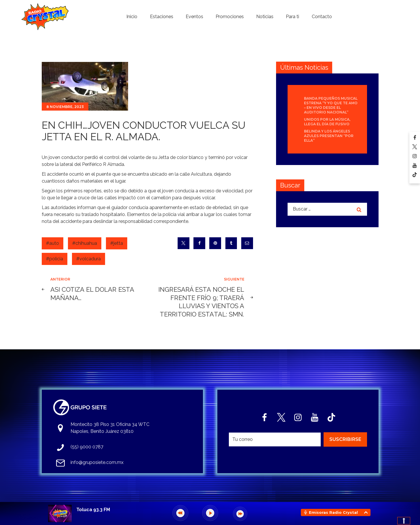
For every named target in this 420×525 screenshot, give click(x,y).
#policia (55, 259)
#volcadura (89, 259)
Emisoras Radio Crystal (333, 512)
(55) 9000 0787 (87, 447)
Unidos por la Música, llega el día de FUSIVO (327, 122)
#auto (53, 243)
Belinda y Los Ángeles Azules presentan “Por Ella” (329, 136)
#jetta (117, 243)
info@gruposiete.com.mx (97, 462)
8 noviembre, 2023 (65, 107)
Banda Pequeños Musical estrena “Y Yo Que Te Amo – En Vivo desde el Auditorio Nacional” (331, 105)
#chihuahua (85, 243)
